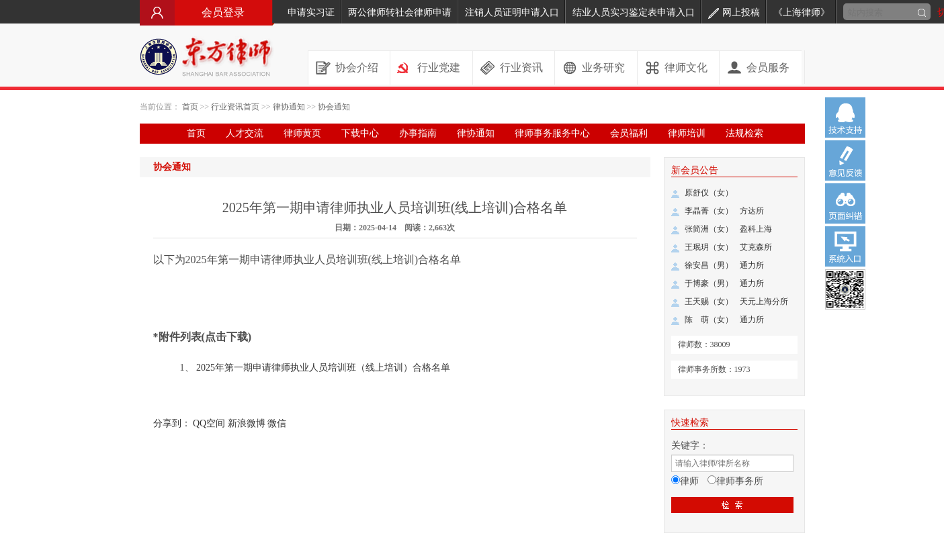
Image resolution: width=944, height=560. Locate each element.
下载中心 (360, 133)
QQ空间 (209, 423)
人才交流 (245, 133)
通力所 (752, 265)
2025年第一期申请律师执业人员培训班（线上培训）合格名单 (323, 368)
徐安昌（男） (709, 265)
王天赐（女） (709, 301)
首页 (190, 107)
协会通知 (334, 107)
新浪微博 (247, 423)
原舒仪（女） (709, 193)
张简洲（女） (709, 229)
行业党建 (439, 67)
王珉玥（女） (709, 247)
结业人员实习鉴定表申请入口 (634, 12)
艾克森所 (756, 247)
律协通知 (289, 107)
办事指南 (418, 133)
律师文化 (686, 67)
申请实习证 (311, 12)
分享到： (172, 423)
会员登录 (207, 12)
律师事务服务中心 (552, 133)
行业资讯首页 (235, 107)
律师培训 (687, 133)
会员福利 (629, 133)
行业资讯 (521, 67)
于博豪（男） (709, 283)
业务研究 (603, 67)
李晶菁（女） (709, 211)
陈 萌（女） (709, 320)
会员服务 (768, 67)
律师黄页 (302, 133)
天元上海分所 (764, 301)
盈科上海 (756, 229)
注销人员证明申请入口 (512, 12)
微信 (277, 423)
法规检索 (744, 133)
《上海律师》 (802, 12)
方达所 (752, 211)
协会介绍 (357, 67)
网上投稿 (734, 12)
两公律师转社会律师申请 (400, 12)
